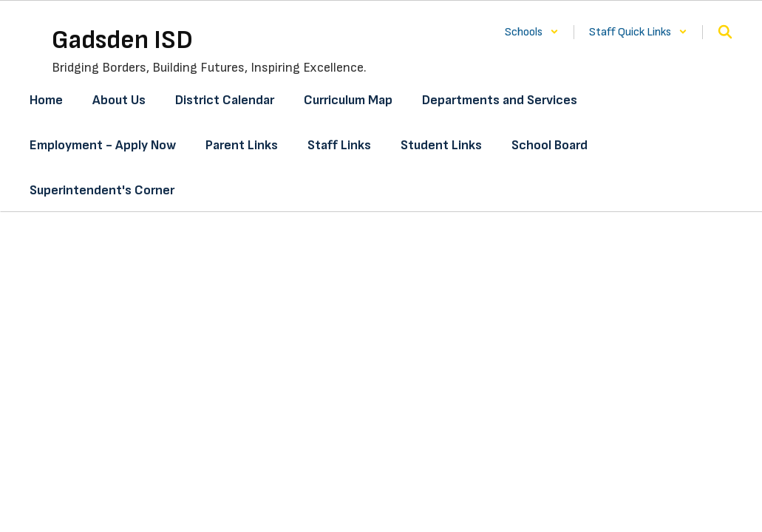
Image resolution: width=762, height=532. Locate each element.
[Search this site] (725, 32)
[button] (532, 32)
